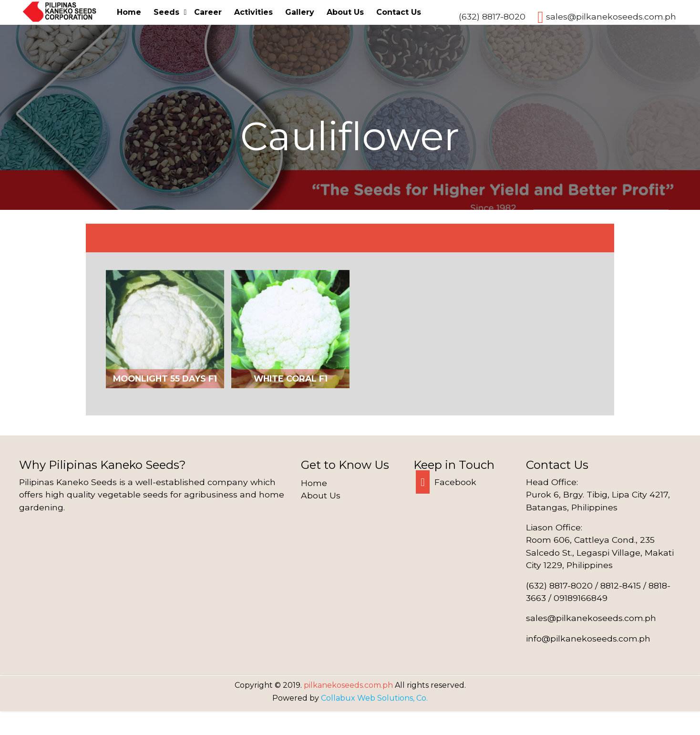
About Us (345, 12)
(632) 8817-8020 (492, 16)
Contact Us (399, 12)
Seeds (166, 12)
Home (129, 12)
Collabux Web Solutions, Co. (374, 698)
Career (208, 12)
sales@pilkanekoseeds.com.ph (611, 16)
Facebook (446, 482)
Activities (253, 12)
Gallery (300, 12)
